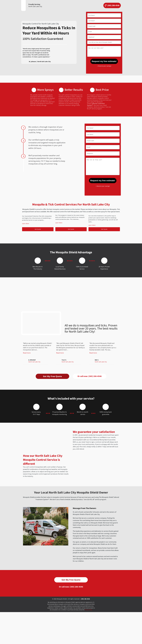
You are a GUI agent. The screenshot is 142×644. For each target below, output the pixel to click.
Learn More (26, 224)
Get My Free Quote (52, 376)
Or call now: (90, 376)
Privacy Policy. (88, 617)
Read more (27, 353)
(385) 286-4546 (85, 606)
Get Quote (38, 229)
